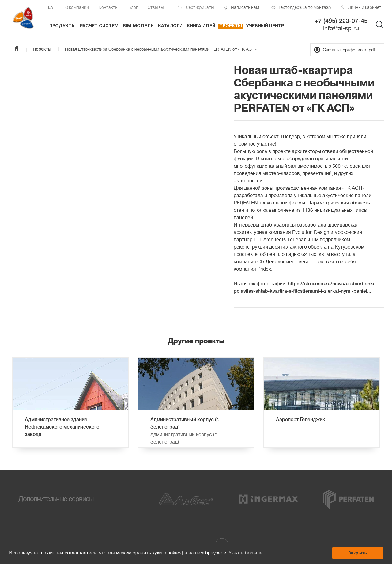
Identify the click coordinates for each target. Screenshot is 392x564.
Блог (133, 7)
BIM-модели (138, 26)
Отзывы (156, 7)
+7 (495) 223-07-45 (341, 21)
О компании (77, 7)
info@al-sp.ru (341, 28)
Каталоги (170, 26)
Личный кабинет (365, 7)
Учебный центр (265, 26)
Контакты (109, 7)
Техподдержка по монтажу (303, 7)
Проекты (231, 26)
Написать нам (245, 7)
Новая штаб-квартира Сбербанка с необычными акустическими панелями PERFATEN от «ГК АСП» (161, 49)
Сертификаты (200, 7)
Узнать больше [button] (245, 553)
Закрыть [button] (358, 553)
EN (51, 8)
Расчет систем (99, 26)
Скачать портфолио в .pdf (349, 50)
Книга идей (201, 26)
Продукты (62, 26)
